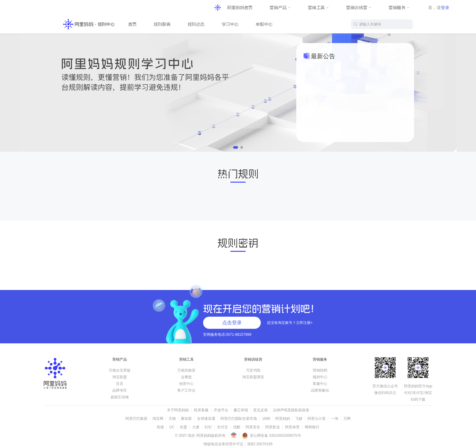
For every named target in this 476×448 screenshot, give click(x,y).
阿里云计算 (317, 419)
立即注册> (304, 323)
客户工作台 (186, 390)
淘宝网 (158, 419)
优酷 (237, 427)
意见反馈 (260, 410)
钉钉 (208, 427)
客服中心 (320, 384)
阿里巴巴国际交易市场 (239, 419)
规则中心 (320, 377)
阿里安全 (253, 427)
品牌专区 (120, 390)
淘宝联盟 (120, 377)
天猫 (172, 419)
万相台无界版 (120, 370)
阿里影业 (273, 427)
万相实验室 (186, 370)
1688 (266, 419)
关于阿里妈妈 (178, 410)
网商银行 (312, 427)
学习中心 (230, 24)
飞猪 (299, 419)
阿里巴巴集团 (136, 419)
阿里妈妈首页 (240, 8)
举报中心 (264, 24)
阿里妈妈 (283, 419)
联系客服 (201, 410)
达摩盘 (186, 377)
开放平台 (221, 410)
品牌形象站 (320, 390)
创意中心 (186, 384)
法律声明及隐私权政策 (291, 410)
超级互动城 (120, 397)
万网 (347, 419)
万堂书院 (253, 370)
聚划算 (186, 419)
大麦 (196, 427)
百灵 (120, 384)
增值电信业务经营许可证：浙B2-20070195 (238, 444)
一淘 (335, 419)
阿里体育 (292, 427)
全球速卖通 (206, 419)
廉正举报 (241, 410)
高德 (160, 427)
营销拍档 (320, 370)
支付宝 (223, 427)
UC (172, 427)
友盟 (183, 427)
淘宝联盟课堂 (253, 377)
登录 (445, 8)
